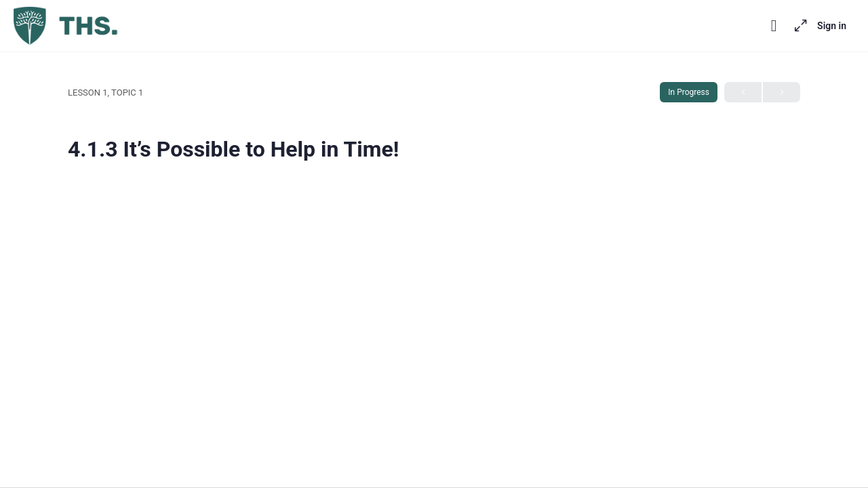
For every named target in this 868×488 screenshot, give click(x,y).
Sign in (832, 26)
